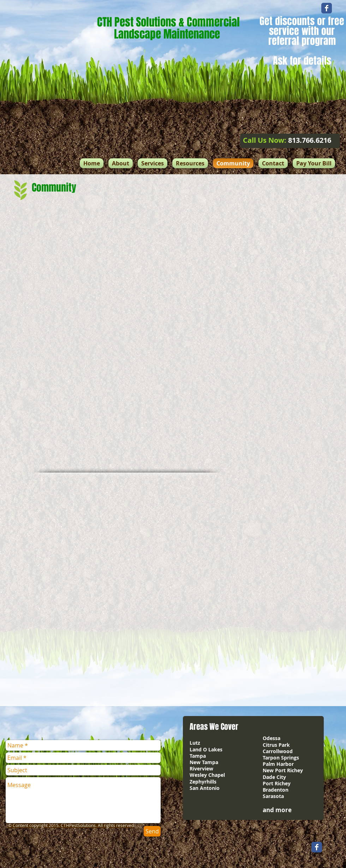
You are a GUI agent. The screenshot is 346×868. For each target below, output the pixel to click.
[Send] (152, 831)
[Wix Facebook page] (327, 8)
